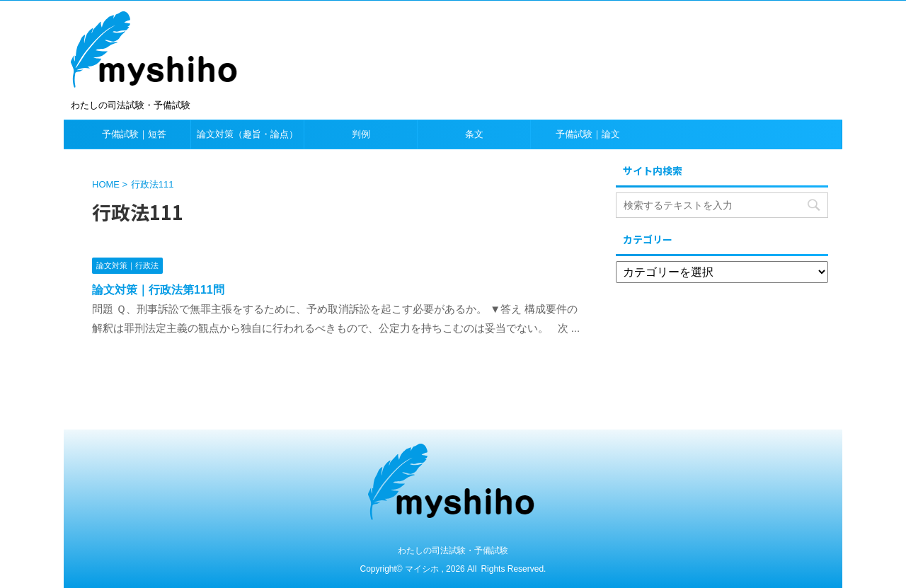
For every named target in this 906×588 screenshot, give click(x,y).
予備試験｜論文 (588, 134)
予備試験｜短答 (134, 134)
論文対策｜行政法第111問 (158, 290)
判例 (361, 134)
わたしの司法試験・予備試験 (453, 550)
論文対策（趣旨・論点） (247, 134)
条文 (474, 134)
